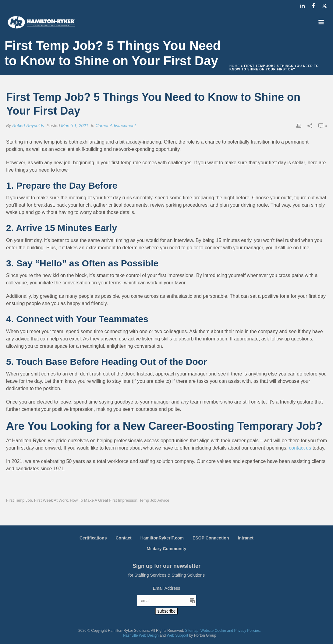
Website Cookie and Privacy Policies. (231, 631)
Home (235, 66)
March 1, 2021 (75, 126)
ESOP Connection (211, 538)
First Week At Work (51, 500)
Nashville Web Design (141, 635)
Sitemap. (192, 631)
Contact (123, 538)
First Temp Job (19, 500)
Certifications (93, 538)
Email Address (166, 588)
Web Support (178, 635)
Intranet (246, 538)
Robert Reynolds (28, 126)
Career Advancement (116, 126)
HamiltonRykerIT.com (162, 538)
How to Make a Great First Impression (104, 500)
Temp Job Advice (154, 500)
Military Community (167, 549)
